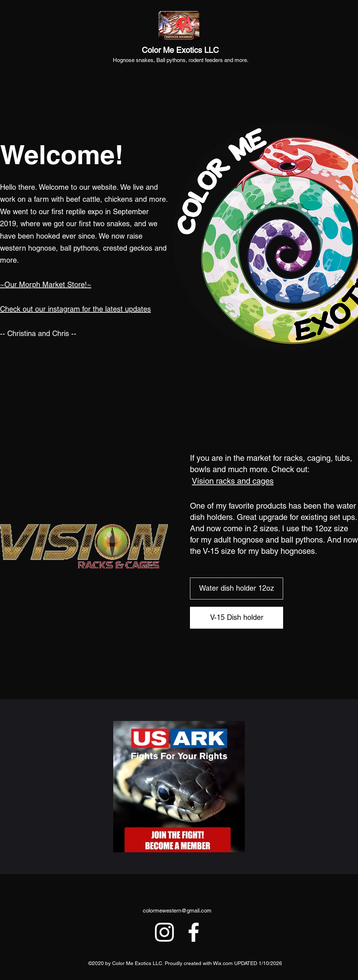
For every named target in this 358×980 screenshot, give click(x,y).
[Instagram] (164, 932)
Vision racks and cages (233, 481)
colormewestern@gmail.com (177, 910)
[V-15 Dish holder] (237, 618)
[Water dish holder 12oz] (237, 589)
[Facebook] (194, 932)
